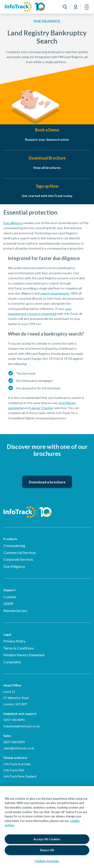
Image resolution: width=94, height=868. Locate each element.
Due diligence (13, 227)
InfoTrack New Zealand (20, 776)
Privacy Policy (14, 641)
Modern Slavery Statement (24, 655)
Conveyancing (14, 545)
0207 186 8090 (14, 720)
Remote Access (15, 611)
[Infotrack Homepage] (27, 509)
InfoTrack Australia (17, 764)
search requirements (55, 298)
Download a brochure (47, 482)
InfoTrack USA (14, 770)
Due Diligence (14, 566)
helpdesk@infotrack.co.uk (22, 726)
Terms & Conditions (19, 648)
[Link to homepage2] (25, 7)
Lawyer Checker (42, 412)
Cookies (10, 597)
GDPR (8, 604)
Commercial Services (20, 552)
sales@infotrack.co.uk (19, 748)
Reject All (47, 850)
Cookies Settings (47, 861)
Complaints (12, 662)
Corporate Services (18, 559)
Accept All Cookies (47, 839)
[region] (47, 827)
